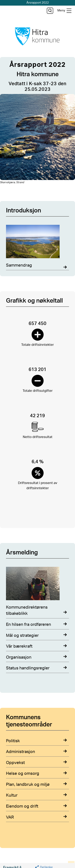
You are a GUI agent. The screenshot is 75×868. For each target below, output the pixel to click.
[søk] (50, 11)
